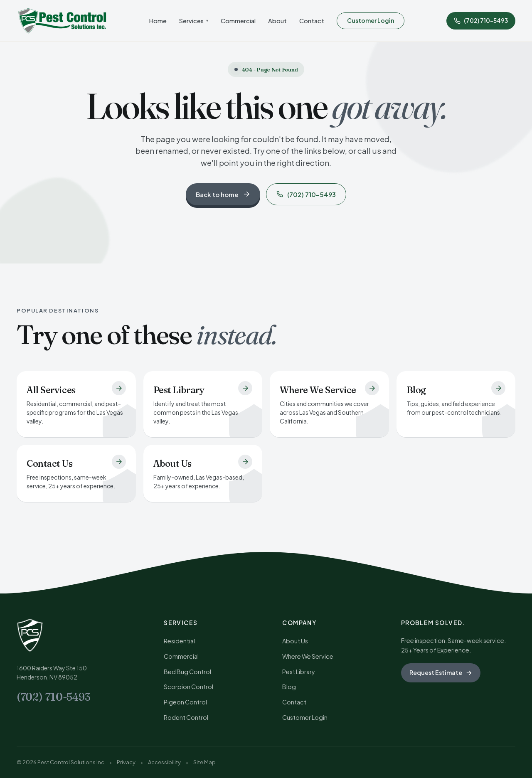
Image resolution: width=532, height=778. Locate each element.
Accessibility (164, 762)
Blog (289, 687)
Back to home (223, 194)
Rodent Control (186, 717)
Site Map (204, 762)
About (277, 21)
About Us (295, 641)
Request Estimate (441, 672)
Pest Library (299, 672)
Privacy (126, 762)
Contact (312, 21)
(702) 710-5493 (306, 194)
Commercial (238, 21)
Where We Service (308, 656)
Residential (179, 641)
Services (194, 21)
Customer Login (371, 20)
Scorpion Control (188, 687)
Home (158, 21)
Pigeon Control (185, 702)
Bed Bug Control (187, 672)
